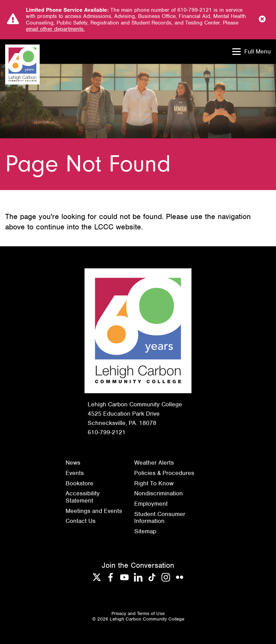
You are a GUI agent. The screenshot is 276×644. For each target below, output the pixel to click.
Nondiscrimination (159, 493)
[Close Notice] (262, 20)
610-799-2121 (107, 432)
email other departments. (55, 29)
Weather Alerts (154, 463)
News (73, 463)
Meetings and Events (94, 511)
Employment (151, 504)
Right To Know (154, 483)
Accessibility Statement (83, 497)
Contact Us (81, 521)
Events (75, 473)
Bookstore (80, 483)
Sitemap (145, 531)
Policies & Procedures (164, 473)
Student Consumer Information (160, 518)
